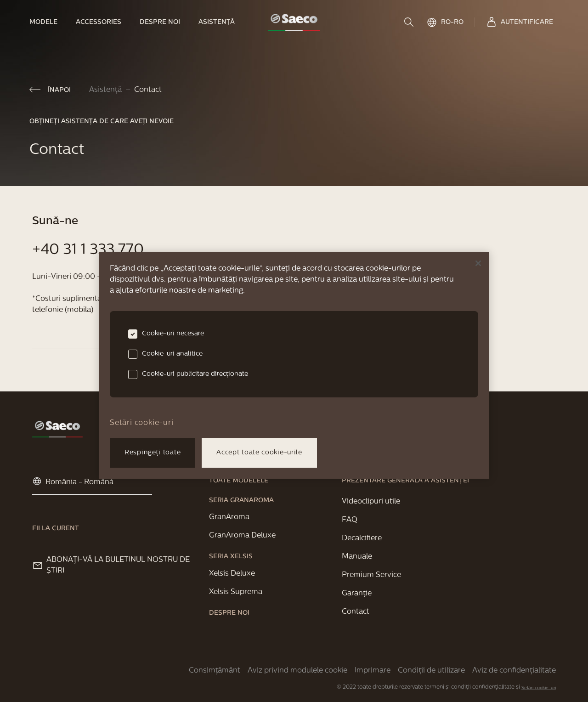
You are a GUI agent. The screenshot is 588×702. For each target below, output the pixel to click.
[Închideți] (478, 263)
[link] (48, 22)
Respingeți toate (153, 453)
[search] (410, 22)
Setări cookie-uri (539, 688)
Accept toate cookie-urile (259, 453)
